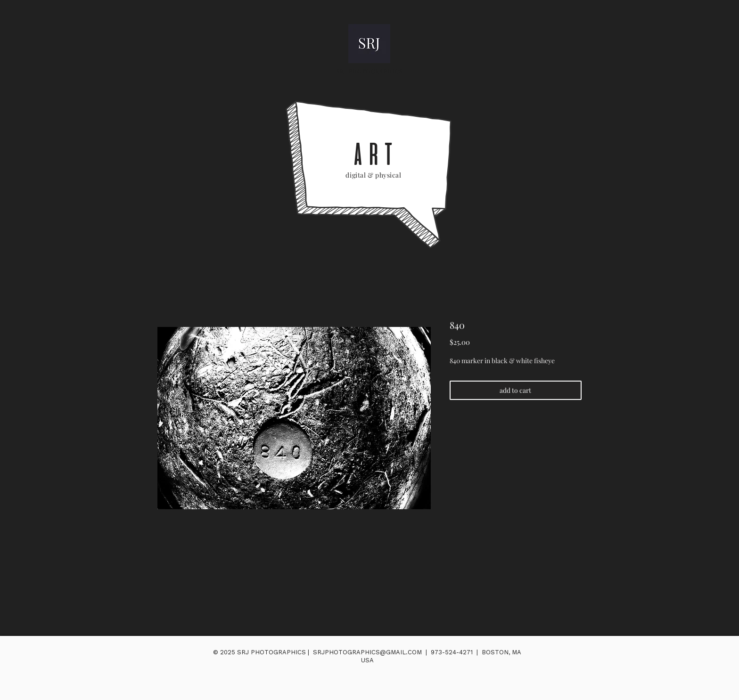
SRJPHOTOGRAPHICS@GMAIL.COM (367, 652)
